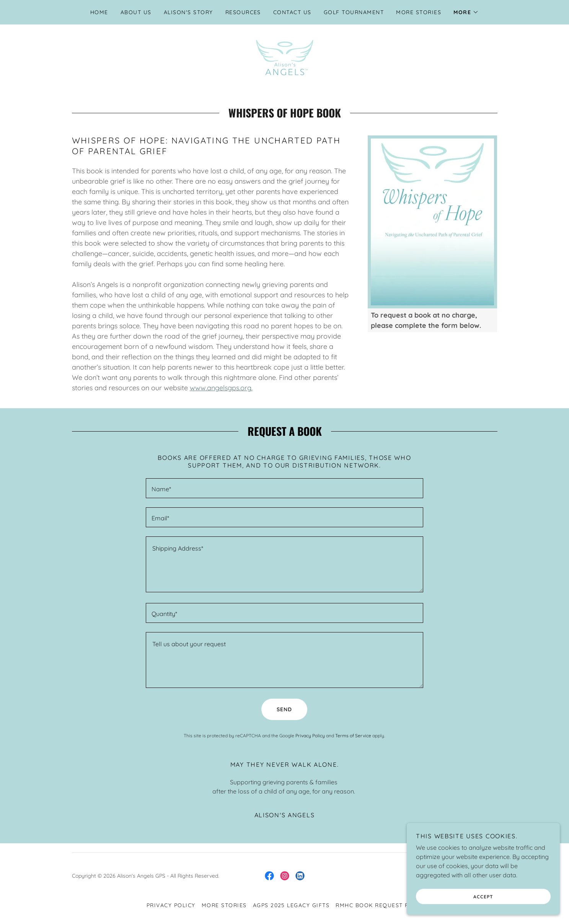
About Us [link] (136, 12)
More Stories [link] (419, 12)
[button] (466, 12)
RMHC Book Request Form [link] (379, 905)
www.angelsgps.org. (221, 388)
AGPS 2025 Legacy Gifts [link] (291, 905)
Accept (483, 897)
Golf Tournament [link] (354, 12)
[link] (284, 57)
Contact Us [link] (292, 12)
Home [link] (99, 12)
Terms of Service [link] (353, 736)
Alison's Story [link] (188, 12)
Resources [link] (243, 12)
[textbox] (284, 488)
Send (284, 709)
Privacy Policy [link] (310, 736)
